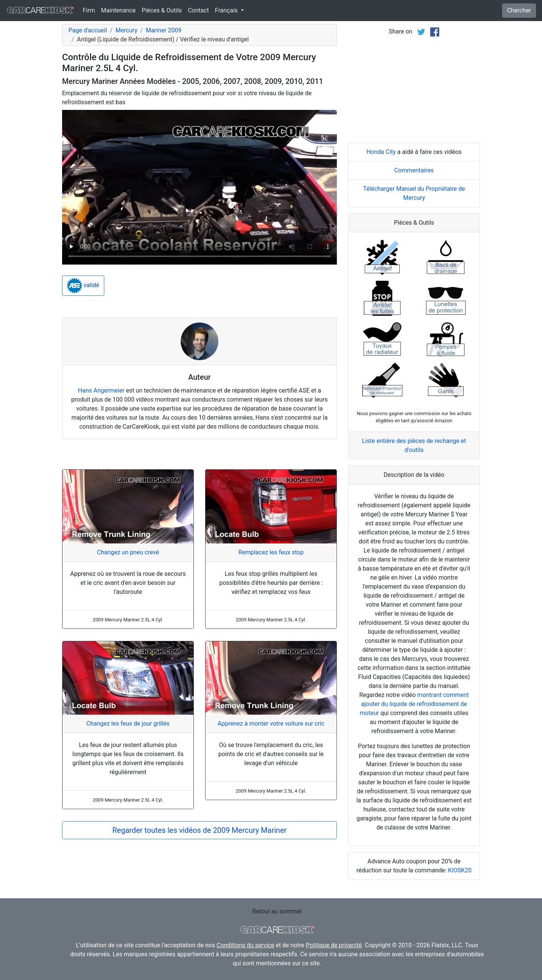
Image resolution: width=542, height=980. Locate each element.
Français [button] (227, 10)
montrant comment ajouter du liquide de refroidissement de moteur (414, 704)
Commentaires (414, 170)
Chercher (519, 10)
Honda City (381, 152)
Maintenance (118, 10)
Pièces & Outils (162, 10)
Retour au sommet (277, 911)
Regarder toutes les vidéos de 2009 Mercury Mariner (199, 830)
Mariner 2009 (164, 30)
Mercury (126, 30)
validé (83, 286)
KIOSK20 (460, 870)
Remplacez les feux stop (271, 552)
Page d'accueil (88, 30)
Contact (198, 10)
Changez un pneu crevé (128, 552)
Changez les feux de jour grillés (128, 724)
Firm (89, 10)
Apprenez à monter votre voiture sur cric (271, 724)
